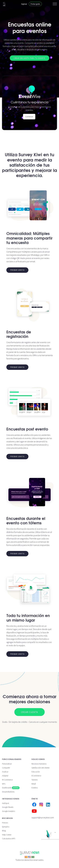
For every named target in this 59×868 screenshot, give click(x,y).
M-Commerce (7, 780)
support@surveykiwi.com (43, 817)
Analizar (5, 772)
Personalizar (7, 764)
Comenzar (29, 117)
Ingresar (24, 4)
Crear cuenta (29, 712)
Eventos (35, 788)
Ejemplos (6, 827)
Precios (5, 823)
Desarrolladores (8, 792)
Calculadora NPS (9, 839)
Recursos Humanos (39, 764)
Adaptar (5, 776)
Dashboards (11, 788)
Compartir (6, 768)
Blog (4, 831)
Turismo (35, 780)
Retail (34, 784)
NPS (4, 784)
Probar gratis (35, 4)
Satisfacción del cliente (40, 768)
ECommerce (36, 776)
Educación (36, 772)
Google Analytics (9, 811)
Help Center (7, 835)
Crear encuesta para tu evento (29, 58)
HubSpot (5, 803)
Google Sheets (8, 807)
